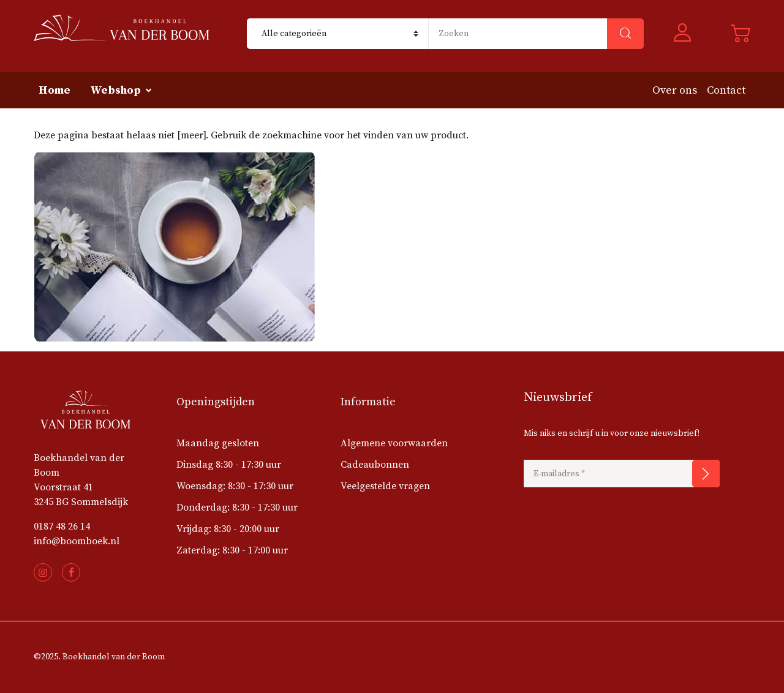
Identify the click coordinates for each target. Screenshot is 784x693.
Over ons (675, 90)
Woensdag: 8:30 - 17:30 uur (235, 486)
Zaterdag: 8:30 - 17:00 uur (232, 550)
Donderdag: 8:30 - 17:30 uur (237, 508)
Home (55, 90)
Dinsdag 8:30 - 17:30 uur (229, 465)
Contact (726, 90)
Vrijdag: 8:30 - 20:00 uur (228, 529)
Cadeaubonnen (375, 465)
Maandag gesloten (218, 443)
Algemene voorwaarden (394, 443)
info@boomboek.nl (77, 541)
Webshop (115, 90)
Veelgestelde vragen (385, 486)
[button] (687, 34)
